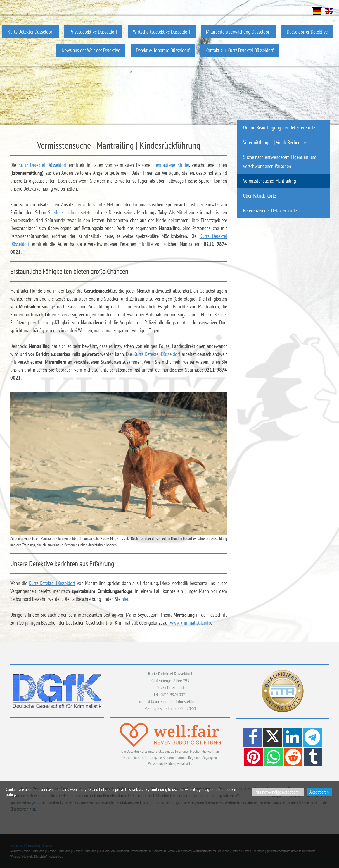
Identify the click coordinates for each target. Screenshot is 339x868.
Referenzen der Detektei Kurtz (270, 211)
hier (125, 599)
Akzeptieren (319, 792)
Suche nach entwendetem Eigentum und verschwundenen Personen (280, 162)
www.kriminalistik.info (191, 623)
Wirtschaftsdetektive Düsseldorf (162, 32)
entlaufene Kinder (172, 165)
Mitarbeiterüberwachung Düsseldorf (238, 32)
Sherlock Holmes (64, 212)
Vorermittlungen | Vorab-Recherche (274, 142)
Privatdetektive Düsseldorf (93, 32)
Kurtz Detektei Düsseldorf (31, 32)
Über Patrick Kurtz (260, 196)
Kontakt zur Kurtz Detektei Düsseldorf (239, 50)
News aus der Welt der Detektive (91, 50)
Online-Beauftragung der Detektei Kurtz (279, 127)
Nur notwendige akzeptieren (278, 792)
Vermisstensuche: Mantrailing (270, 181)
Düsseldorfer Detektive (307, 32)
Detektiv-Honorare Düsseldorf (163, 50)
